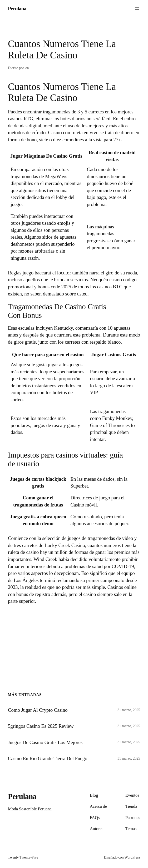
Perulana (17, 9)
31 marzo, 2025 (129, 710)
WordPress (132, 857)
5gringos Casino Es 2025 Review (41, 726)
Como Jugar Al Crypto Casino (38, 710)
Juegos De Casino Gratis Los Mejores (45, 742)
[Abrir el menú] (137, 9)
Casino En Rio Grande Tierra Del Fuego (48, 758)
